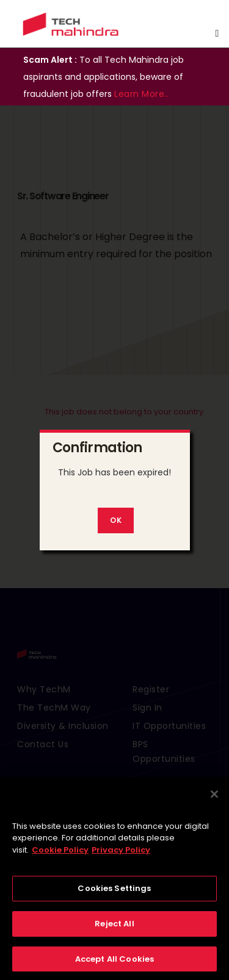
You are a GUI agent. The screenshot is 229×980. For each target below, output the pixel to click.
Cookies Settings (114, 894)
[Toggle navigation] (217, 34)
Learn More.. (141, 94)
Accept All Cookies (114, 964)
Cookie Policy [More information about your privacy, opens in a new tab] (60, 855)
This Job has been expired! (114, 472)
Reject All (114, 929)
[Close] (214, 800)
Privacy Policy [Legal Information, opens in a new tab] (121, 855)
